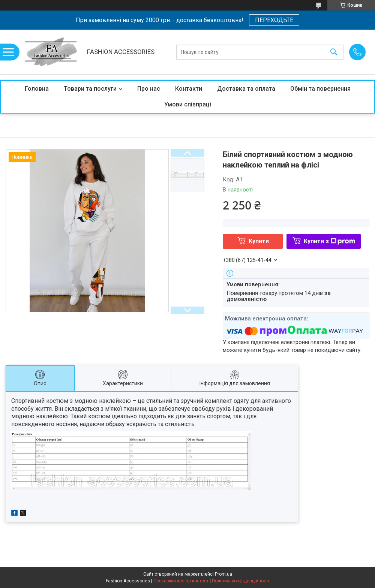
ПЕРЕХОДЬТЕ (274, 20)
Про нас (149, 89)
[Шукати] (334, 52)
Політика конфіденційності (241, 581)
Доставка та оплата (246, 89)
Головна (37, 89)
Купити (259, 241)
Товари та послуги (90, 89)
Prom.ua (223, 574)
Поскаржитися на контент (181, 581)
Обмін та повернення (320, 89)
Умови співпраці (188, 104)
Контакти (189, 89)
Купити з (329, 241)
